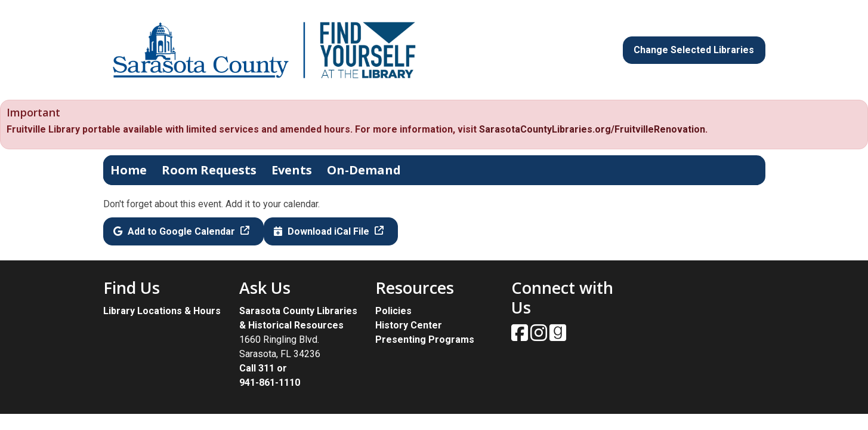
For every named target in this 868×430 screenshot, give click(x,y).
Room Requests (209, 170)
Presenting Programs (425, 340)
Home (129, 170)
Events (292, 170)
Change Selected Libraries (694, 50)
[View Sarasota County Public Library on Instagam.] (540, 337)
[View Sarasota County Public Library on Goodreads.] (558, 337)
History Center (409, 325)
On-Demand (364, 170)
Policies (393, 311)
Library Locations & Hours (162, 311)
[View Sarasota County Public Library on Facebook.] (521, 337)
